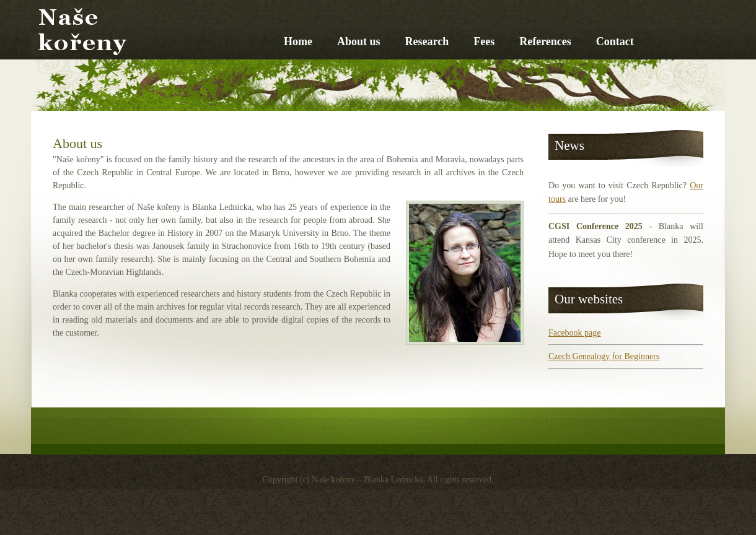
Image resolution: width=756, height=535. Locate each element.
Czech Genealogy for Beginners (604, 356)
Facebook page (574, 333)
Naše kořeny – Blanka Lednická (189, 61)
